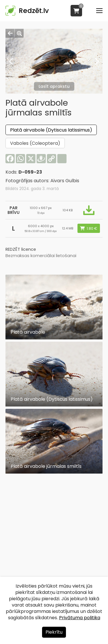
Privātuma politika (80, 618)
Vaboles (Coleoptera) (35, 143)
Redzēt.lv (34, 11)
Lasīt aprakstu (54, 86)
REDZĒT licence (21, 249)
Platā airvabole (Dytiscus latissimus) (51, 130)
